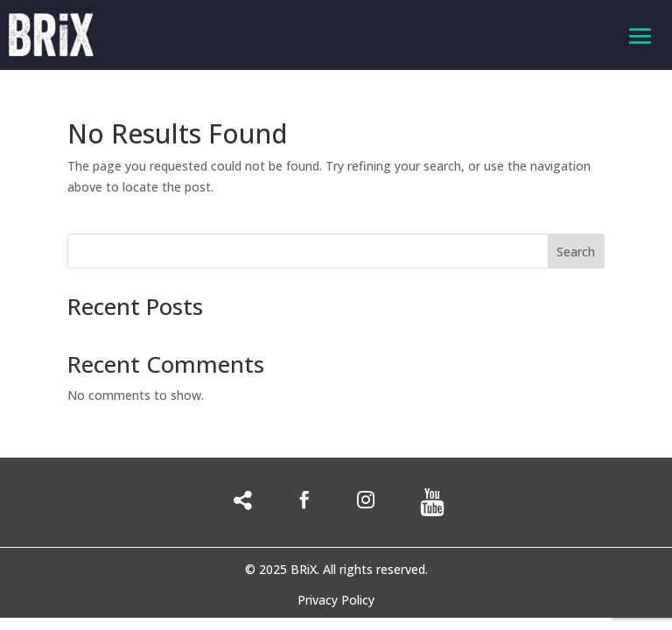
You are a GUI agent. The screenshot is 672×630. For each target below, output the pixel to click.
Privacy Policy (336, 601)
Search (576, 252)
